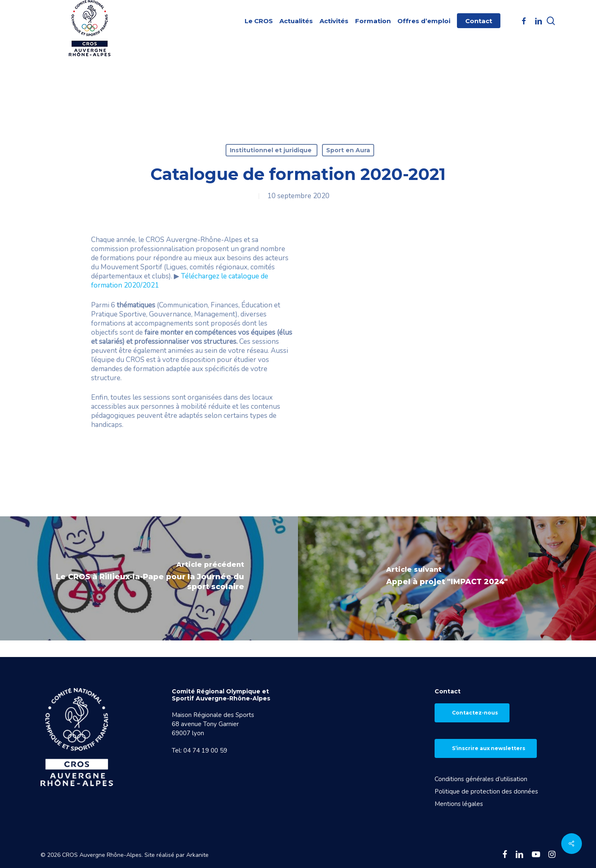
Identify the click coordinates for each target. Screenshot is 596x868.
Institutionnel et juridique (272, 150)
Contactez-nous (475, 713)
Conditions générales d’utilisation (481, 779)
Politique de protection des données (486, 791)
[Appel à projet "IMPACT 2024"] (447, 578)
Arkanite (197, 855)
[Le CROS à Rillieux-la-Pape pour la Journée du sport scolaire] (149, 578)
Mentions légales (459, 804)
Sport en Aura (348, 150)
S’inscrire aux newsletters (489, 748)
